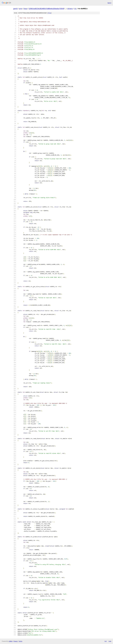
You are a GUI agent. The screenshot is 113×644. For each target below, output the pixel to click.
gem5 (15, 9)
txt (106, 641)
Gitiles (11, 641)
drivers (70, 9)
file (49, 13)
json (110, 641)
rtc (75, 9)
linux (25, 9)
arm (21, 9)
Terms (20, 641)
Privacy (15, 641)
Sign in (109, 3)
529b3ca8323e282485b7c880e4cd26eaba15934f (46, 9)
